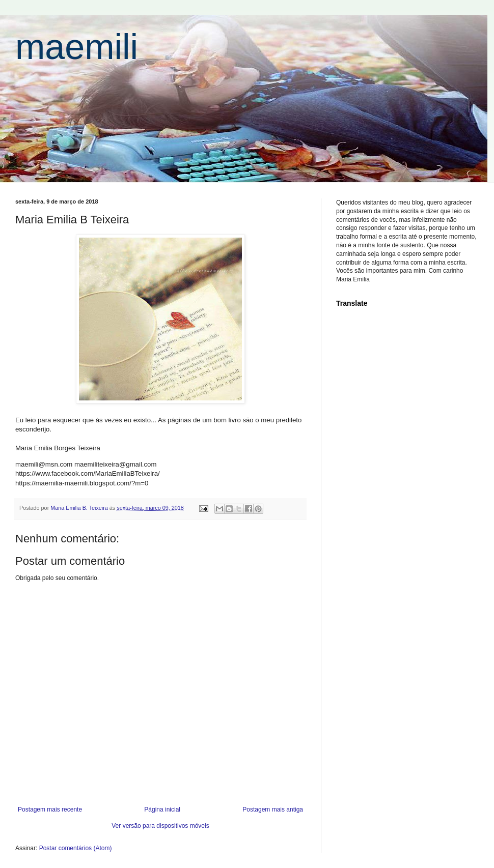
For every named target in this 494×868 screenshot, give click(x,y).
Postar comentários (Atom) (76, 848)
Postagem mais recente (50, 809)
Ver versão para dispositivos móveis (160, 826)
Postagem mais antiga (273, 809)
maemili (77, 47)
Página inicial (162, 809)
